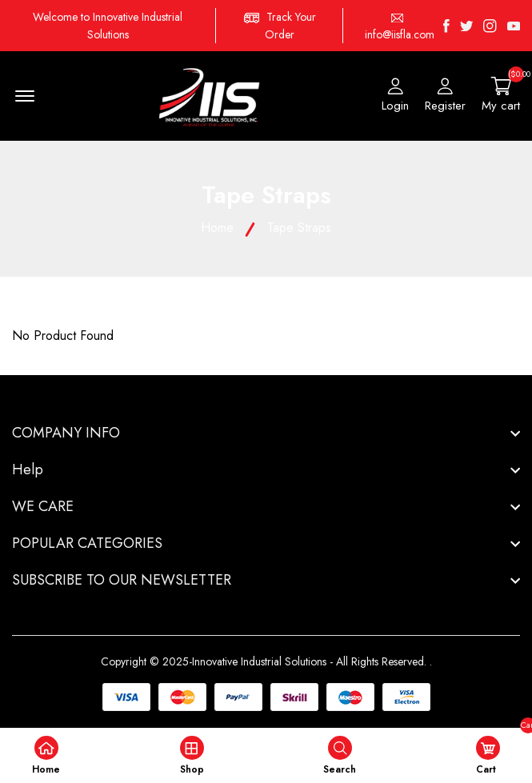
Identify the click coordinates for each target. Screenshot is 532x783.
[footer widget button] (266, 433)
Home (217, 228)
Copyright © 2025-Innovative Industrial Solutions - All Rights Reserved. (264, 661)
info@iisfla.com (400, 34)
